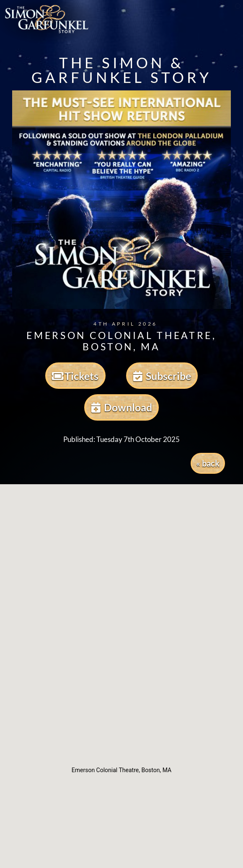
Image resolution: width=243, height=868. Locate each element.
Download (122, 407)
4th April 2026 (120, 324)
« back (208, 463)
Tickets (75, 376)
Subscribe (162, 376)
